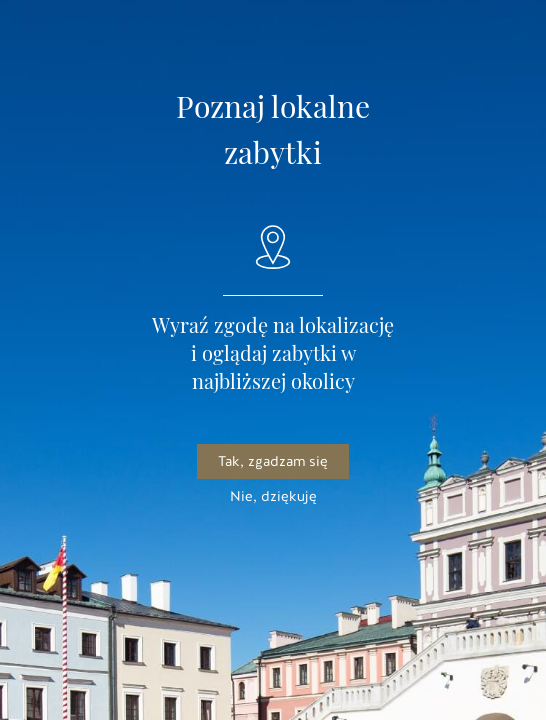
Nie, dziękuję (273, 496)
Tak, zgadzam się (273, 461)
